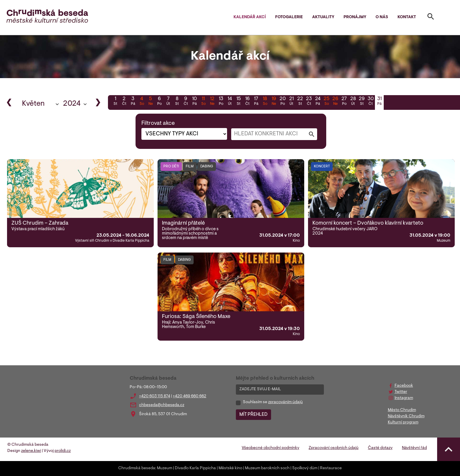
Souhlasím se (273, 402)
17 (256, 102)
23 (309, 102)
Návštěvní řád (414, 448)
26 (335, 102)
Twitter (401, 392)
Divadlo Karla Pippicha (195, 468)
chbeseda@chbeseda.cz (162, 405)
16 (247, 102)
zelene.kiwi (31, 451)
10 (195, 102)
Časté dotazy (380, 448)
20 (283, 102)
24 (318, 102)
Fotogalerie (289, 17)
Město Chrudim (402, 410)
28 (353, 102)
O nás (382, 17)
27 (344, 102)
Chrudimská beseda (137, 468)
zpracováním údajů (285, 402)
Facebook (404, 386)
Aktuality (323, 17)
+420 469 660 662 (190, 396)
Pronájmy (355, 17)
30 (371, 102)
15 (239, 102)
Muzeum (165, 468)
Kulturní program (403, 423)
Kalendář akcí (250, 17)
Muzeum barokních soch (267, 468)
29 (362, 102)
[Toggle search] (431, 18)
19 (274, 102)
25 (327, 102)
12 (212, 102)
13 (221, 102)
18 (265, 102)
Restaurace (331, 468)
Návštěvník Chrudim (406, 416)
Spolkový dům (305, 468)
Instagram (404, 398)
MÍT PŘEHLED (253, 415)
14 (230, 102)
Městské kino (230, 468)
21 (291, 102)
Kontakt (407, 17)
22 (300, 102)
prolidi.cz (63, 451)
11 (203, 102)
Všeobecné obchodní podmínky (270, 448)
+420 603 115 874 (155, 396)
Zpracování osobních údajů (334, 448)
